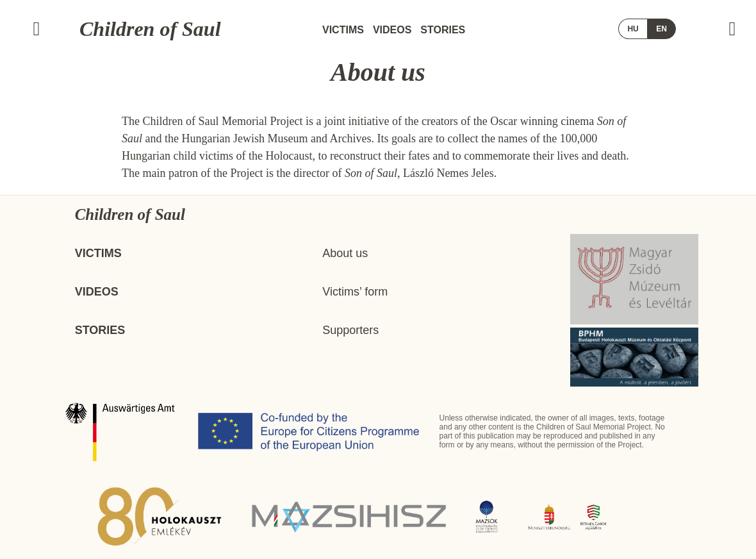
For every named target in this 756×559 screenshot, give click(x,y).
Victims (343, 30)
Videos (392, 30)
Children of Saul (150, 29)
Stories (443, 30)
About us (345, 253)
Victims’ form (355, 292)
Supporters (350, 330)
